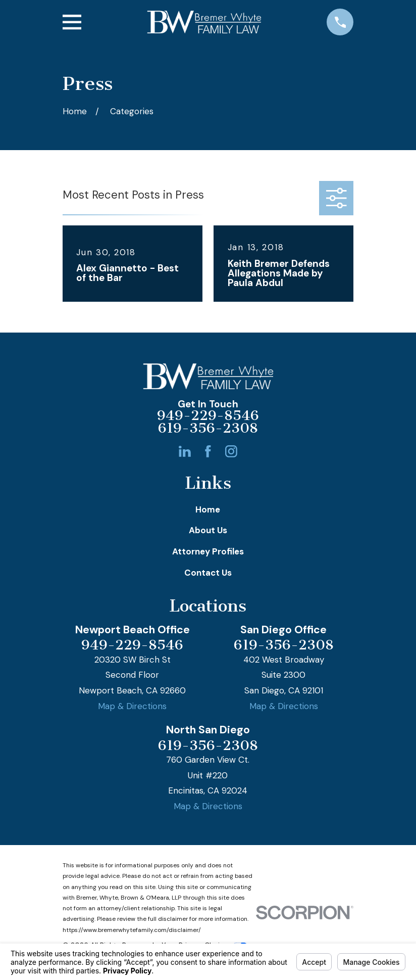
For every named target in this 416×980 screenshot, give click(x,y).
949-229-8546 (208, 416)
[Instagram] (231, 451)
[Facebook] (208, 451)
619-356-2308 (208, 429)
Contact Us (208, 573)
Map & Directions (132, 706)
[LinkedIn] (185, 451)
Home (208, 509)
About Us (208, 530)
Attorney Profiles (208, 551)
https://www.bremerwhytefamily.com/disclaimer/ (132, 930)
